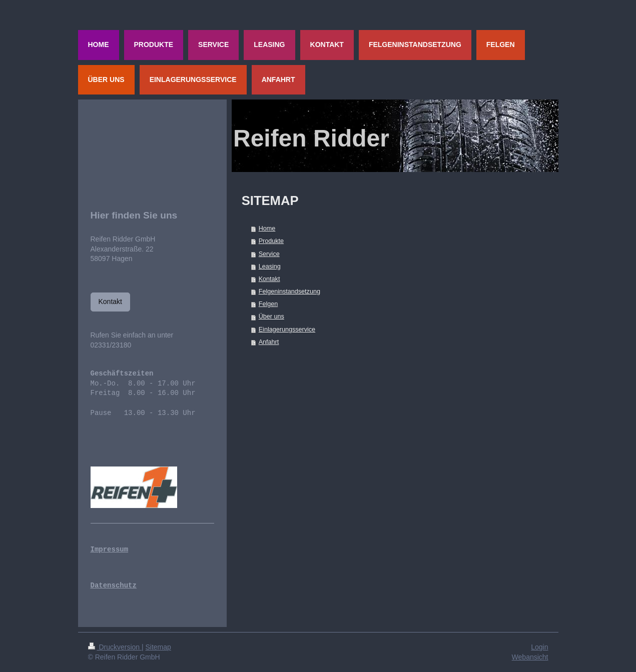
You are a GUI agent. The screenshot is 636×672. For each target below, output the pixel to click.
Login (539, 647)
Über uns (271, 316)
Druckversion (115, 647)
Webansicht (530, 657)
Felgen (268, 304)
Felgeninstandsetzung (289, 291)
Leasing (270, 266)
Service (269, 254)
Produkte (271, 241)
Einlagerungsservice (287, 329)
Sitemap (158, 647)
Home (267, 228)
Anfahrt (269, 342)
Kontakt (269, 279)
